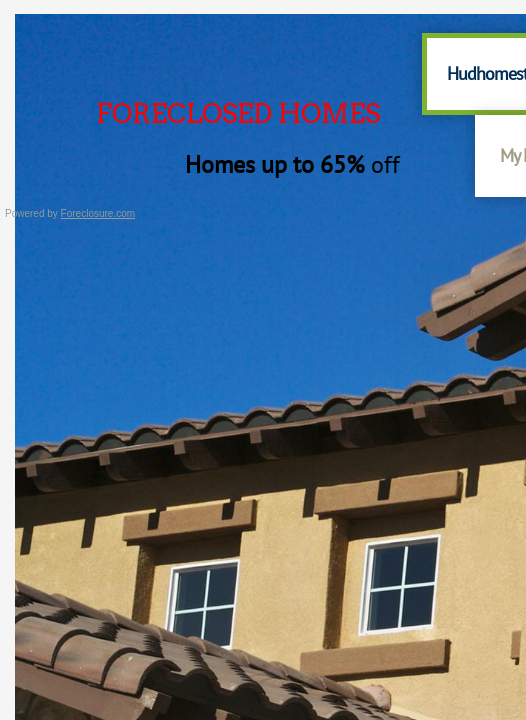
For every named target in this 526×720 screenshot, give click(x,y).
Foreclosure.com (98, 213)
